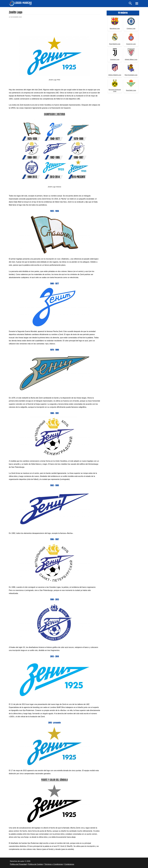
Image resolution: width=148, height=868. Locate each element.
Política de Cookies (35, 864)
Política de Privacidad (18, 864)
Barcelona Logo (115, 28)
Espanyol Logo (131, 44)
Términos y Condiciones (54, 864)
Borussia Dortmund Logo (115, 90)
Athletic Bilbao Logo (131, 59)
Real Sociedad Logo (131, 75)
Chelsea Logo (131, 28)
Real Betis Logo (131, 90)
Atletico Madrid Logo (115, 75)
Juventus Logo (115, 59)
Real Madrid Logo (115, 44)
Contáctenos (69, 864)
